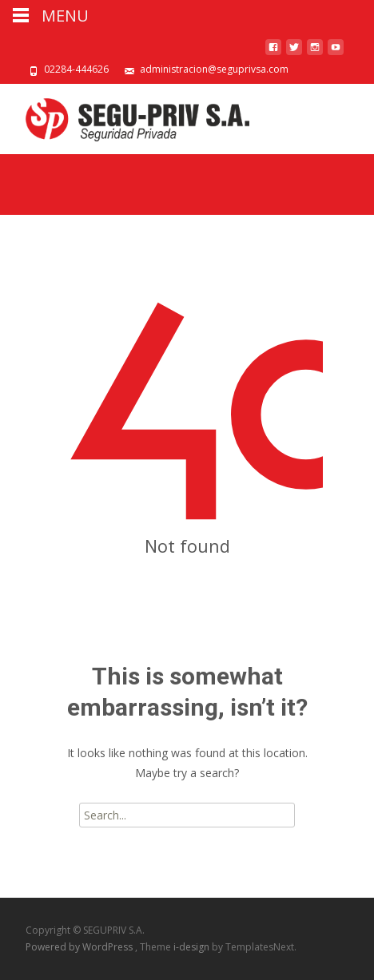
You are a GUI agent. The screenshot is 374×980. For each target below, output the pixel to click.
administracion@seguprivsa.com (214, 69)
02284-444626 (76, 69)
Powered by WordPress (80, 947)
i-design (193, 947)
